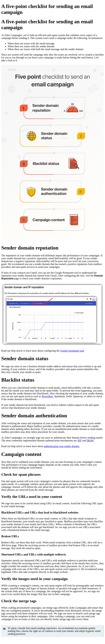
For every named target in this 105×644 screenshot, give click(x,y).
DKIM (90, 441)
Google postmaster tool (72, 351)
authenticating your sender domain (62, 446)
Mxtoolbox (47, 396)
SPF (80, 441)
